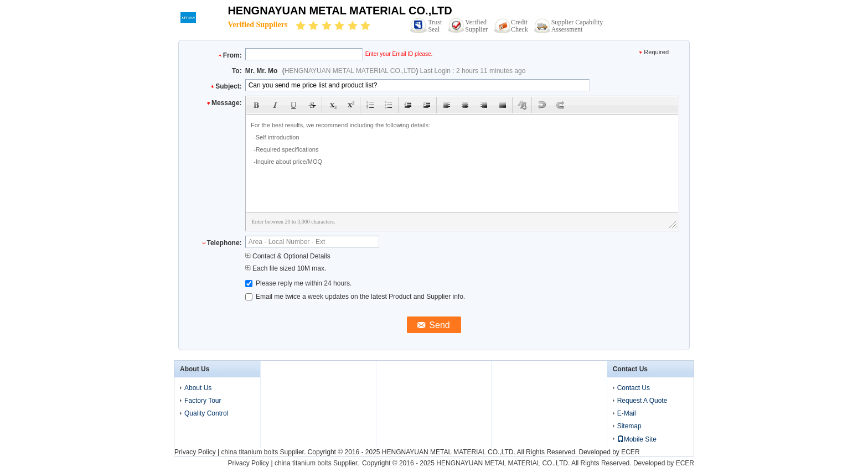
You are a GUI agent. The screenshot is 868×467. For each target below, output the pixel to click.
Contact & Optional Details (288, 256)
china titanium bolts (249, 452)
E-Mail (627, 413)
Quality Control (206, 413)
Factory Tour (203, 401)
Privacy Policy (195, 452)
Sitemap (629, 426)
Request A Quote (642, 401)
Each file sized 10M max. (286, 268)
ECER (630, 452)
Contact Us (634, 388)
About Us (198, 388)
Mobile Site (637, 439)
